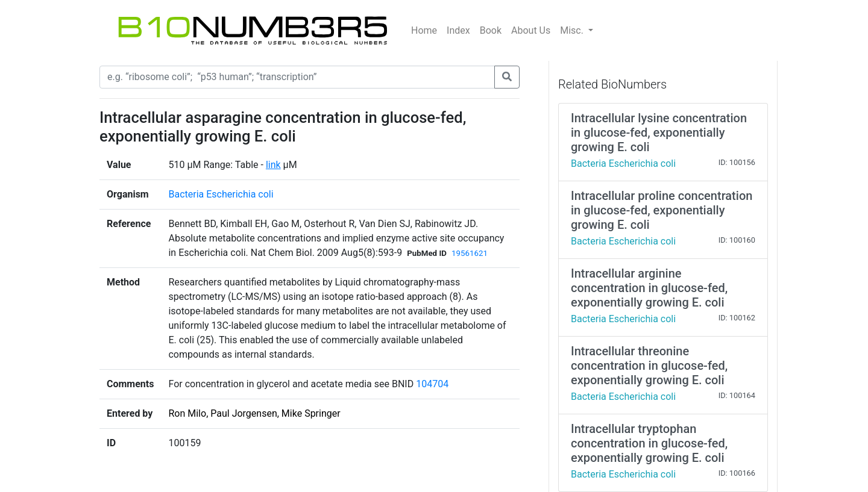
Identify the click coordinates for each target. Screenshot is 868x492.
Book (491, 30)
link (273, 165)
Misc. (573, 30)
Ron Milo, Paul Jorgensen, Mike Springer (254, 413)
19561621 (470, 253)
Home (424, 30)
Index (458, 30)
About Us (531, 30)
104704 (432, 384)
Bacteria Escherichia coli (221, 194)
